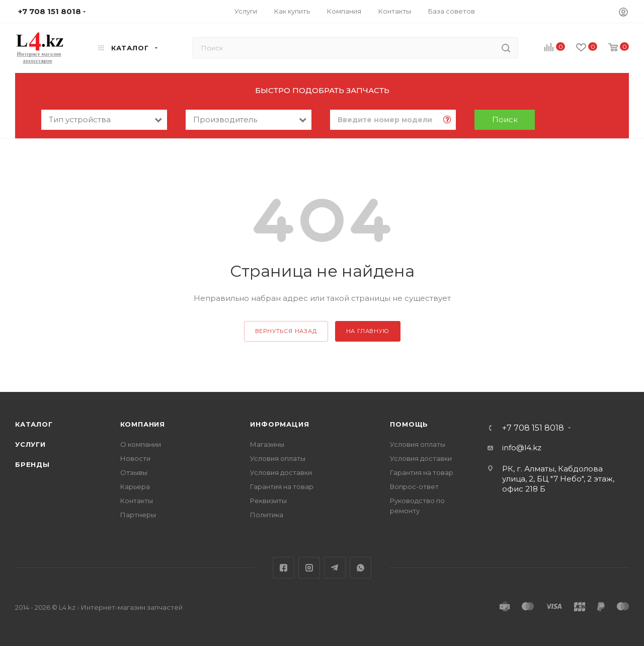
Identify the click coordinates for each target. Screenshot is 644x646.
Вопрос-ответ (414, 487)
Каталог (34, 424)
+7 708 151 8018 (533, 428)
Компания (143, 424)
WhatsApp (360, 568)
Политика (267, 515)
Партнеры (138, 515)
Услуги (30, 444)
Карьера (135, 487)
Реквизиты (268, 501)
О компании (141, 444)
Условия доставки (281, 472)
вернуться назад (286, 331)
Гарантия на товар (282, 487)
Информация (279, 424)
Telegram (335, 568)
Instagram (309, 568)
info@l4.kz (522, 448)
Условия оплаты (278, 458)
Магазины (267, 444)
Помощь (409, 424)
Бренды (32, 464)
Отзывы (134, 472)
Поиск (505, 119)
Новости (135, 458)
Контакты (137, 501)
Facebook (284, 568)
